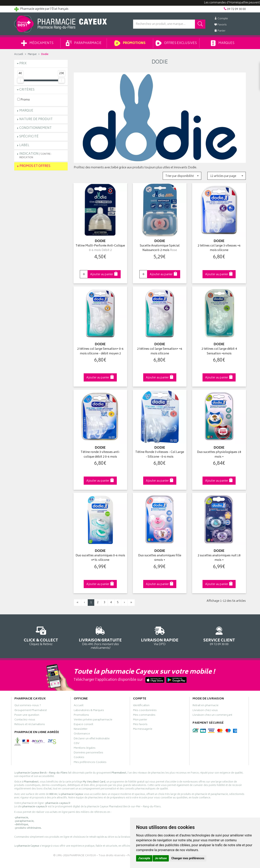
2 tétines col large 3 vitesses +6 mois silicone (219, 248)
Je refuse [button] (161, 858)
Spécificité (29, 137)
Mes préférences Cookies (90, 763)
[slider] (20, 80)
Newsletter (81, 730)
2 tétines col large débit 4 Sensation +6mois (219, 351)
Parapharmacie (84, 43)
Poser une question (27, 716)
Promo (24, 100)
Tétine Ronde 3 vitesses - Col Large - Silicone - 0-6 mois (160, 455)
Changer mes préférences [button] (188, 858)
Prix (23, 64)
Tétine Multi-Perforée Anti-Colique (100, 248)
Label (24, 145)
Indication (35, 155)
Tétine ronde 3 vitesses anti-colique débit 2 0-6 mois (100, 455)
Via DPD (160, 635)
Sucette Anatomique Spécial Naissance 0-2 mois (160, 248)
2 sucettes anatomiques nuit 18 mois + (219, 558)
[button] (182, 176)
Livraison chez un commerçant (212, 716)
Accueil (19, 54)
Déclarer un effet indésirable (92, 739)
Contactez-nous (25, 720)
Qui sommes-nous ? (28, 706)
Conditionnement (35, 128)
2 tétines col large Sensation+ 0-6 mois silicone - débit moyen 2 (100, 351)
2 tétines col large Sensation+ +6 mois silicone (160, 351)
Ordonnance (82, 734)
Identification (141, 706)
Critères (27, 90)
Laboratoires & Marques (89, 711)
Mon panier (140, 720)
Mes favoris (140, 725)
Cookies (79, 758)
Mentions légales (85, 749)
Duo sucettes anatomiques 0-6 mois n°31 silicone (100, 558)
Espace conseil (83, 725)
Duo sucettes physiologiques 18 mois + (219, 455)
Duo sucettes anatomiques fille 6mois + (160, 558)
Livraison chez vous (205, 711)
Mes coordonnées (145, 711)
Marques (223, 43)
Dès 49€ (100, 637)
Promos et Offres (35, 166)
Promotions (130, 43)
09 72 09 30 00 (219, 635)
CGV (77, 744)
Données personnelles (88, 753)
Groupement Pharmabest (31, 711)
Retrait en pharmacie (206, 706)
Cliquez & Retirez (41, 635)
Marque (32, 54)
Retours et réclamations (30, 725)
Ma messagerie (143, 730)
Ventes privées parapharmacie (93, 720)
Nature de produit (36, 119)
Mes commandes (144, 716)
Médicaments (37, 43)
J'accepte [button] (144, 858)
